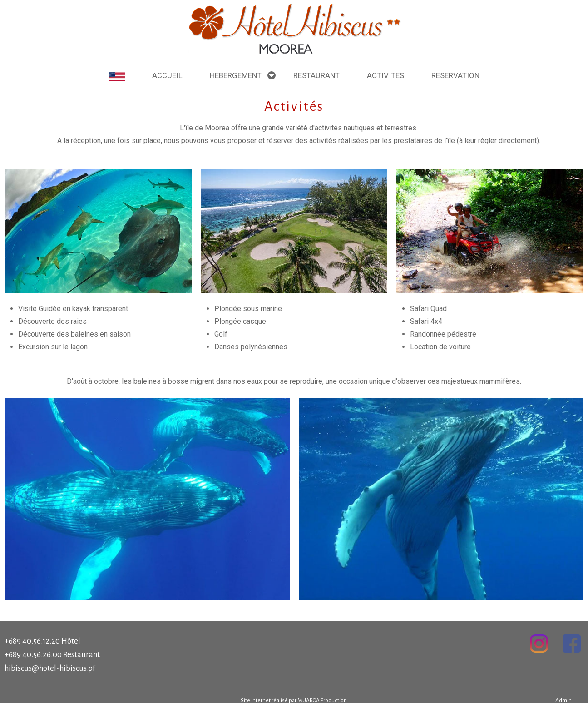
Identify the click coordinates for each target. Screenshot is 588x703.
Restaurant (316, 75)
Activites (385, 75)
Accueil (167, 75)
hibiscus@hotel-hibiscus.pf (50, 668)
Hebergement (236, 75)
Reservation (455, 75)
